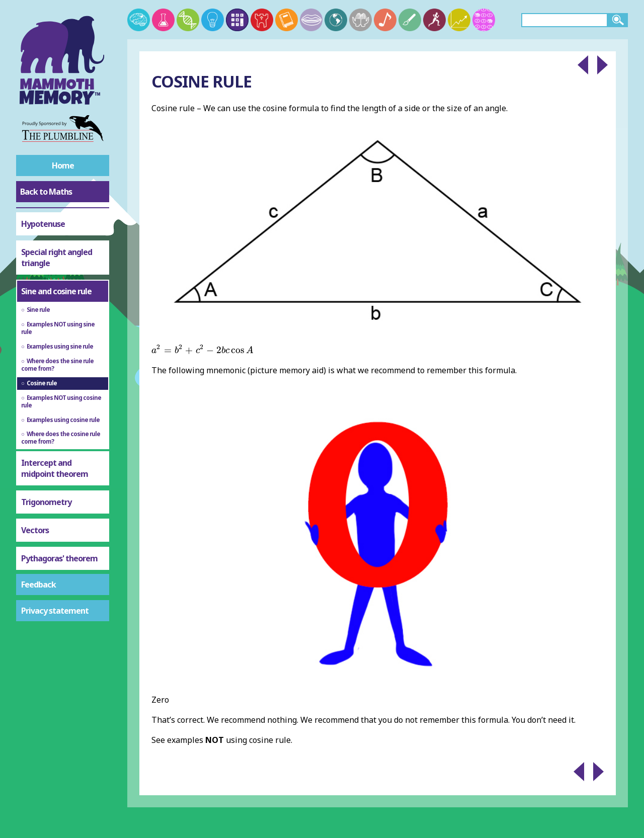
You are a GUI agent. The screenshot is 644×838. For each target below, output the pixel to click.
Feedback (38, 584)
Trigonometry (46, 502)
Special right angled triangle (57, 258)
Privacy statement (55, 611)
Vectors (35, 530)
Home (63, 165)
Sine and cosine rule (56, 291)
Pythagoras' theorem (59, 558)
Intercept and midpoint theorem (55, 468)
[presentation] (203, 349)
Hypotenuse (43, 224)
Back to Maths (46, 192)
